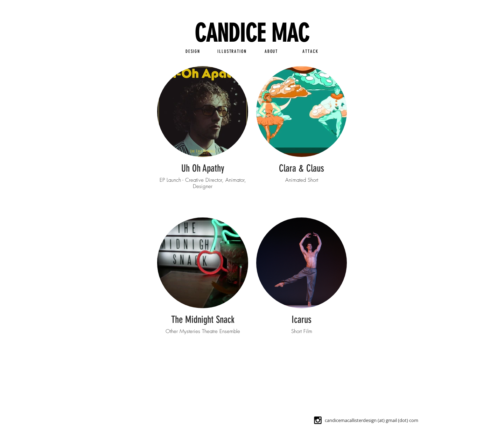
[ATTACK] (310, 51)
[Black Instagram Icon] (318, 420)
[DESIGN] (193, 51)
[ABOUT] (271, 51)
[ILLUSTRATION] (232, 51)
